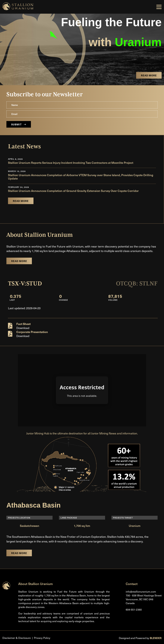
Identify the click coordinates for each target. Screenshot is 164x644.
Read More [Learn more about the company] (19, 261)
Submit (19, 124)
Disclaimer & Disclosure (17, 638)
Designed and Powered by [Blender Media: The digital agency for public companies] (140, 638)
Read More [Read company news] (21, 201)
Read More (19, 553)
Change (64, 300)
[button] (159, 7)
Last (12, 300)
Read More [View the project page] (149, 75)
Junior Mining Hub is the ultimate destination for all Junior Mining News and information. (82, 433)
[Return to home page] (6, 588)
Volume (113, 300)
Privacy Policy (42, 638)
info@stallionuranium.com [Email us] (141, 592)
